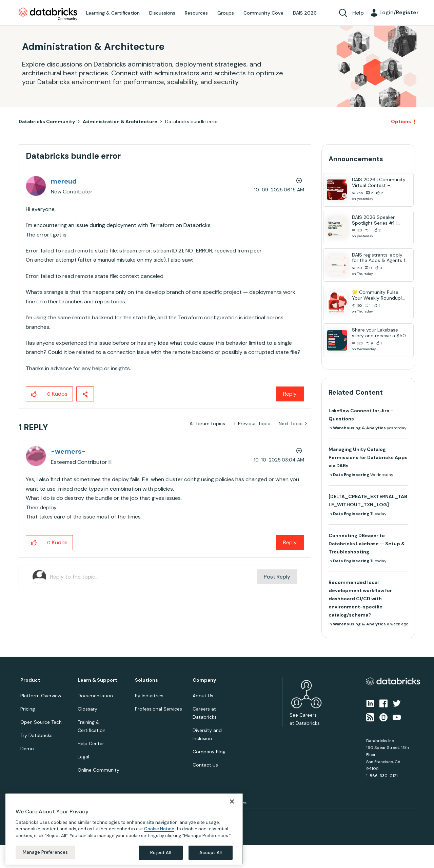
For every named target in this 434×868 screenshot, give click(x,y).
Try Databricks (36, 735)
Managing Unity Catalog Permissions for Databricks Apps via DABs (368, 457)
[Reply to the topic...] (153, 577)
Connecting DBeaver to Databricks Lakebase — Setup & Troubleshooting (367, 544)
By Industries (149, 696)
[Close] (232, 801)
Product (30, 680)
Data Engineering (351, 475)
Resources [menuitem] (196, 13)
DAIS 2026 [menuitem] (305, 13)
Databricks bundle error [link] (192, 121)
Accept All (211, 853)
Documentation (95, 696)
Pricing (28, 709)
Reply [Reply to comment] (290, 542)
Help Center (91, 743)
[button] (34, 394)
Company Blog (209, 752)
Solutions (146, 680)
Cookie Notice (159, 829)
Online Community (98, 770)
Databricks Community (48, 14)
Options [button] (401, 121)
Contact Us (205, 765)
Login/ (399, 12)
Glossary (87, 709)
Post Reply (277, 577)
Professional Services (159, 709)
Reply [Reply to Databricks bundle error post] (290, 394)
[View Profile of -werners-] (68, 451)
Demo (27, 749)
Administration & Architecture (120, 121)
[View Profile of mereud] (64, 181)
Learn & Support (97, 680)
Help (358, 13)
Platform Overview (41, 696)
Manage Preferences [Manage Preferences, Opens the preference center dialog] (45, 852)
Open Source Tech (41, 722)
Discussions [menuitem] (162, 13)
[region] (124, 829)
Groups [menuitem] (226, 13)
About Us (203, 696)
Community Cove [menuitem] (263, 13)
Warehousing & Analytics (359, 428)
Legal (83, 757)
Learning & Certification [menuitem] (113, 13)
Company (204, 680)
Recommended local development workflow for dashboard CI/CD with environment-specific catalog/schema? (360, 599)
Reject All (161, 853)
